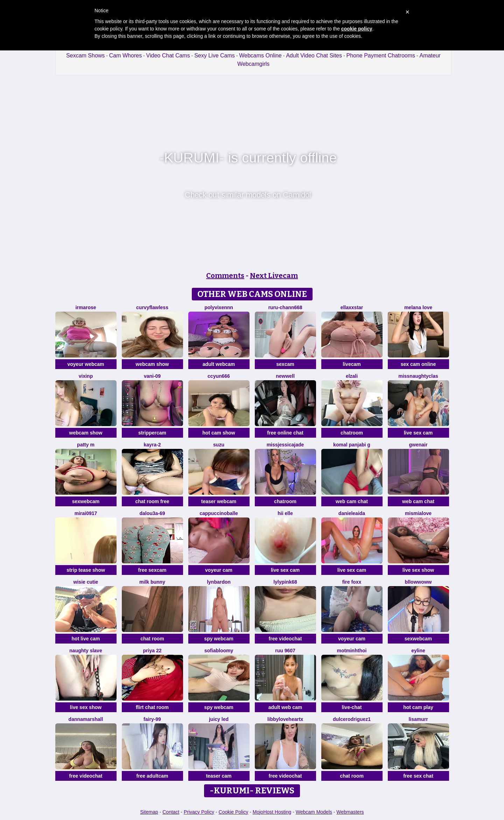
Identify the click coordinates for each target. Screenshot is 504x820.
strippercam (152, 433)
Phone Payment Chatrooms (381, 55)
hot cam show (219, 433)
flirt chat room (152, 707)
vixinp (86, 376)
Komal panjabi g (352, 445)
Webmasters (350, 812)
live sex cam (418, 433)
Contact (171, 812)
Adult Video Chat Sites (314, 55)
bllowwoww (418, 582)
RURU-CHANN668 (285, 307)
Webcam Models (314, 812)
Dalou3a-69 (152, 513)
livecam (352, 364)
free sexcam (152, 570)
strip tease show (86, 570)
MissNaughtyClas (418, 376)
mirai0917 (86, 513)
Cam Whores (125, 55)
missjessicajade (285, 445)
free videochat (285, 639)
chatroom (352, 433)
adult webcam (219, 364)
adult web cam (285, 707)
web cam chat (352, 501)
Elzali (352, 376)
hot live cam (86, 639)
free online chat (285, 433)
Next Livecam (274, 276)
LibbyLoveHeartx (285, 719)
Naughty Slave (86, 651)
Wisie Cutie (86, 582)
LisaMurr (418, 719)
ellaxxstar (352, 307)
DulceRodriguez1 (352, 719)
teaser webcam (219, 501)
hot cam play (418, 707)
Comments (225, 276)
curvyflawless (152, 307)
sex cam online (418, 364)
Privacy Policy (199, 812)
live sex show (418, 570)
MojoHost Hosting (272, 812)
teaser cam (219, 776)
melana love (418, 307)
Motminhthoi (352, 651)
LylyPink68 (285, 582)
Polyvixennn (219, 307)
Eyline (418, 651)
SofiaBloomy (219, 651)
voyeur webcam (86, 364)
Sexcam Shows (85, 55)
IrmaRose (86, 307)
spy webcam (219, 639)
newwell (285, 376)
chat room (152, 639)
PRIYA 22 (152, 651)
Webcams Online (260, 55)
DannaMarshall (86, 719)
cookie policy (357, 29)
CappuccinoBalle (219, 513)
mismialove (418, 513)
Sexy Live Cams (215, 55)
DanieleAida (352, 513)
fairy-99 (152, 719)
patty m (86, 445)
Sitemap (149, 812)
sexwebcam (86, 501)
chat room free (152, 501)
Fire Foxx (352, 582)
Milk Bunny (152, 582)
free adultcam (152, 776)
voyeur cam (219, 570)
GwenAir (418, 445)
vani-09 (152, 376)
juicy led (219, 719)
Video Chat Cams (168, 55)
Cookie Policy (234, 812)
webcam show (152, 364)
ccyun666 (219, 376)
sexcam (285, 364)
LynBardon (219, 582)
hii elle (285, 513)
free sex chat (418, 776)
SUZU (219, 445)
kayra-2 (152, 445)
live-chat (352, 707)
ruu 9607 (285, 651)
